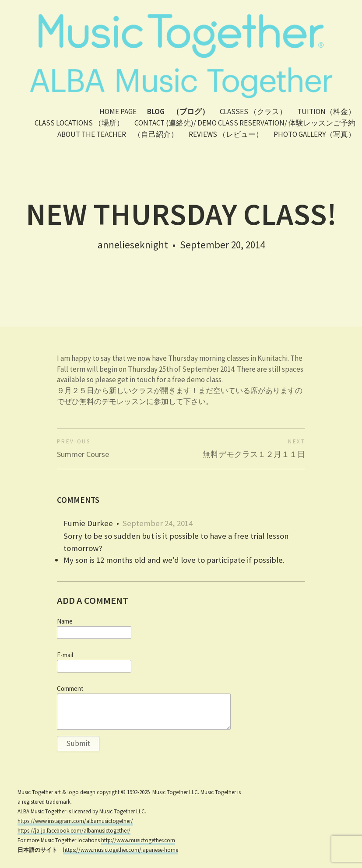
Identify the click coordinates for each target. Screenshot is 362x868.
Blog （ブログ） (178, 112)
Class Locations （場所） (79, 123)
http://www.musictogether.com (138, 840)
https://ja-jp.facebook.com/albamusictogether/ (74, 831)
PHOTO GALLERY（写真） (315, 134)
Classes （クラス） (253, 112)
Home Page (118, 112)
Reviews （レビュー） (226, 134)
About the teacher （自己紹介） (118, 134)
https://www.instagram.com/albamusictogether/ (75, 821)
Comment (70, 689)
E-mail (65, 655)
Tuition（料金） (326, 112)
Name (65, 621)
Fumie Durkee (88, 523)
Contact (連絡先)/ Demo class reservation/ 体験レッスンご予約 (245, 123)
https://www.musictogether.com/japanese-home (121, 850)
